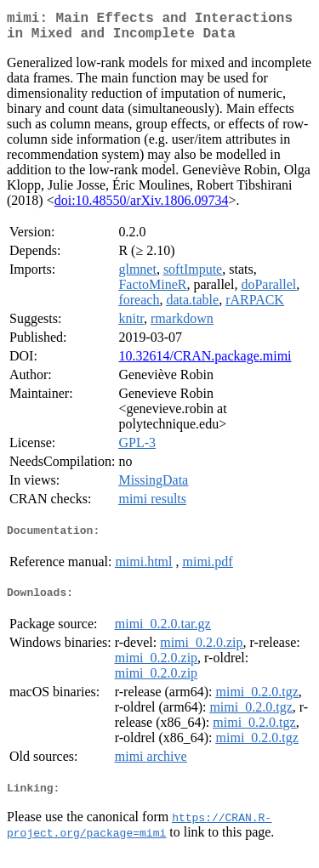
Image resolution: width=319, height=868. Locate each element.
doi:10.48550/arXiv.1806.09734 (142, 207)
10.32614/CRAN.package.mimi (205, 363)
